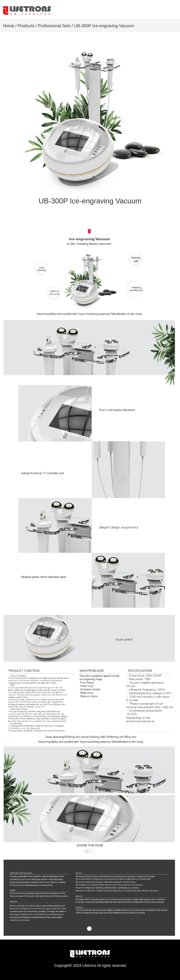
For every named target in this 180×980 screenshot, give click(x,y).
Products (26, 26)
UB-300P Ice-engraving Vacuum (104, 26)
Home (9, 26)
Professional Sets (54, 26)
